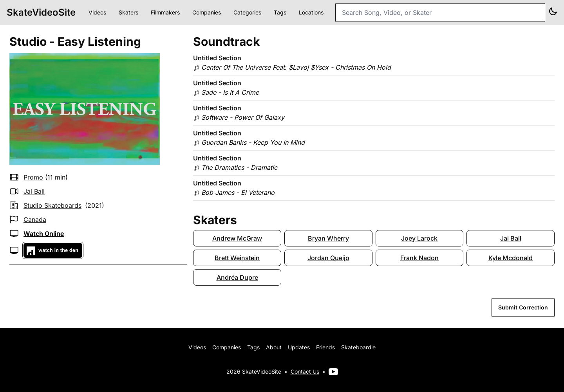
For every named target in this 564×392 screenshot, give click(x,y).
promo (33, 177)
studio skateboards (52, 205)
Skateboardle (358, 347)
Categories (247, 12)
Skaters (128, 12)
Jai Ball (34, 191)
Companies (207, 12)
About (274, 347)
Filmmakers (165, 12)
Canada (35, 219)
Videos (97, 12)
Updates (299, 347)
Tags (280, 12)
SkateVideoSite (41, 12)
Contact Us (305, 371)
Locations (311, 12)
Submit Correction (523, 307)
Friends (325, 347)
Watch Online (44, 234)
